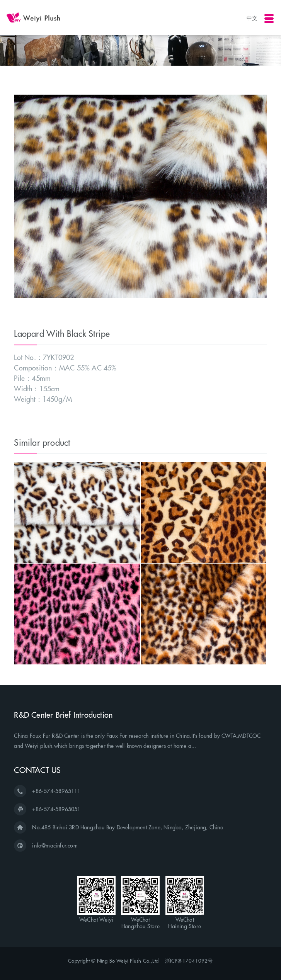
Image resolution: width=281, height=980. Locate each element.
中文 (252, 18)
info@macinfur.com (55, 846)
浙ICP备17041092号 (189, 961)
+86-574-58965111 (56, 791)
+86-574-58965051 (56, 809)
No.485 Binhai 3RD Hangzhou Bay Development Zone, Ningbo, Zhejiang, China (128, 827)
